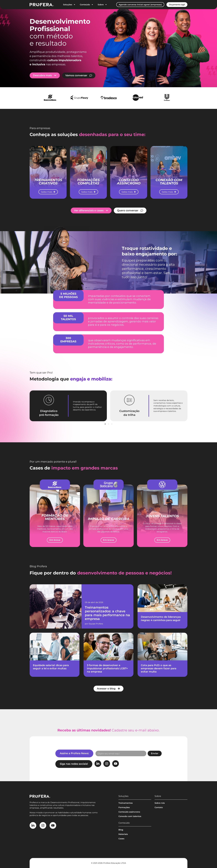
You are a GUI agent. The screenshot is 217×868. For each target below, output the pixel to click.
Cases (121, 839)
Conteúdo (87, 5)
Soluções (69, 5)
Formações (124, 807)
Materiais (123, 834)
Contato (159, 807)
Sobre (102, 5)
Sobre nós (160, 803)
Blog (121, 830)
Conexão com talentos (130, 816)
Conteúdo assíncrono (129, 812)
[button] (105, 424)
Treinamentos (126, 803)
